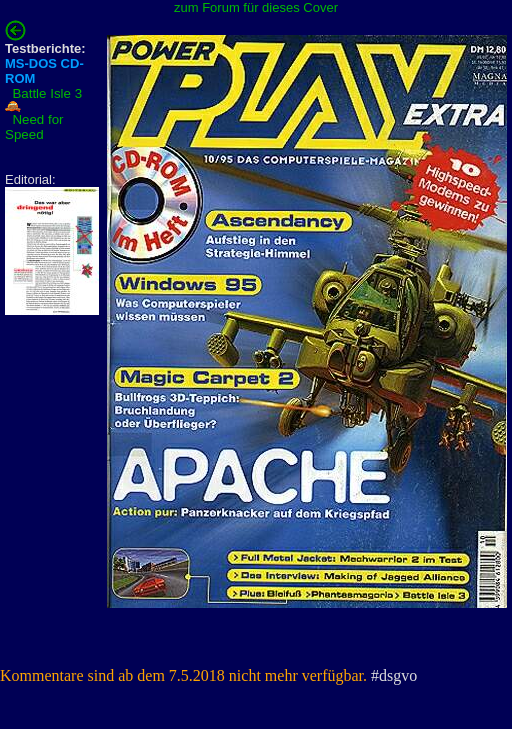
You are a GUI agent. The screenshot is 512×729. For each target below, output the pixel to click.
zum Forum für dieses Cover (256, 7)
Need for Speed (34, 127)
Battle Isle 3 (47, 93)
